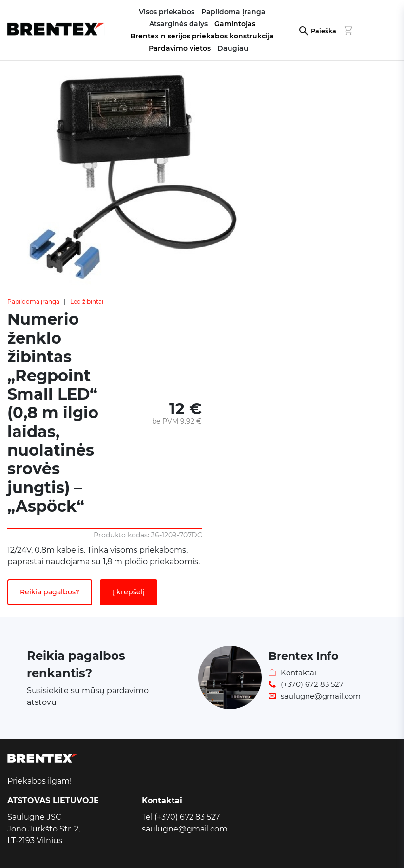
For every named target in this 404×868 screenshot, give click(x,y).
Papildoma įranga (33, 302)
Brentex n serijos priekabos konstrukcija (202, 36)
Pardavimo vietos (180, 48)
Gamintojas (235, 24)
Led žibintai (87, 302)
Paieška (324, 31)
